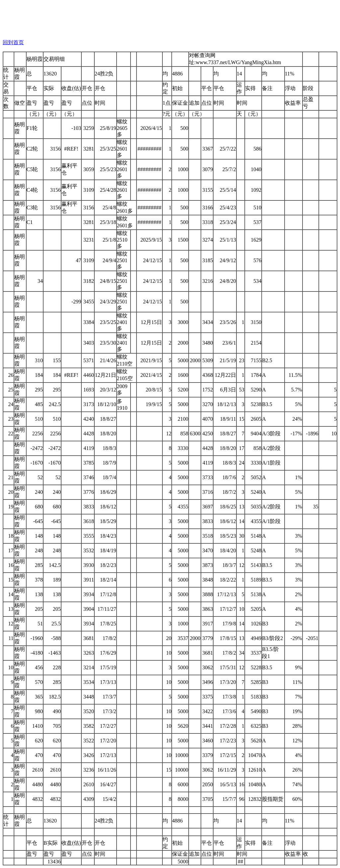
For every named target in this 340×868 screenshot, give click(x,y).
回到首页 (13, 42)
